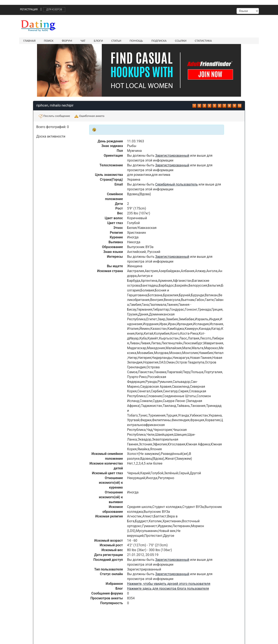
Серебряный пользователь (176, 184)
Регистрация (29, 9)
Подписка (159, 41)
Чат (83, 41)
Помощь (136, 41)
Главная (29, 41)
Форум (67, 41)
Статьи (116, 41)
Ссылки (181, 41)
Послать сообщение (54, 116)
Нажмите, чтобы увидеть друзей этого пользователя (169, 584)
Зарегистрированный (172, 156)
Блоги (98, 41)
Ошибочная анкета (89, 116)
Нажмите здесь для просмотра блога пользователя (168, 589)
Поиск (49, 41)
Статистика (203, 41)
